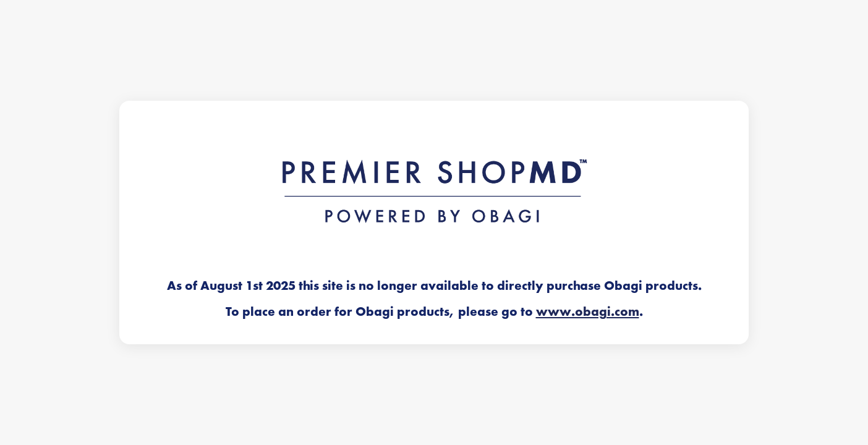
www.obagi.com (588, 311)
